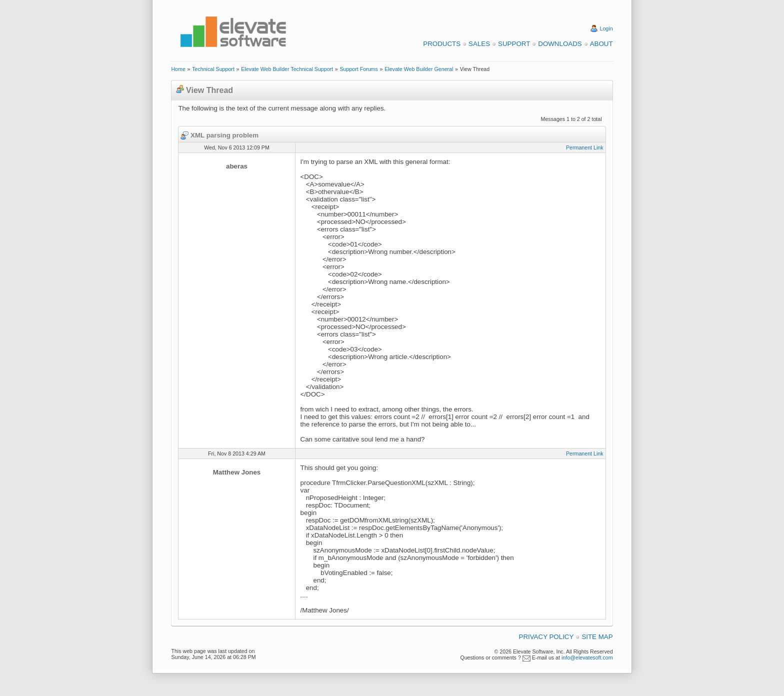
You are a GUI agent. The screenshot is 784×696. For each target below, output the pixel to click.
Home (178, 69)
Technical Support (213, 69)
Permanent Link (585, 147)
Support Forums (358, 69)
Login (606, 28)
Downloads (560, 44)
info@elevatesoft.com (587, 657)
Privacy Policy (546, 637)
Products (442, 44)
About (601, 44)
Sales (479, 44)
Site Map (597, 637)
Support (514, 44)
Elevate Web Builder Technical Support (287, 69)
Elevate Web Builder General (419, 69)
